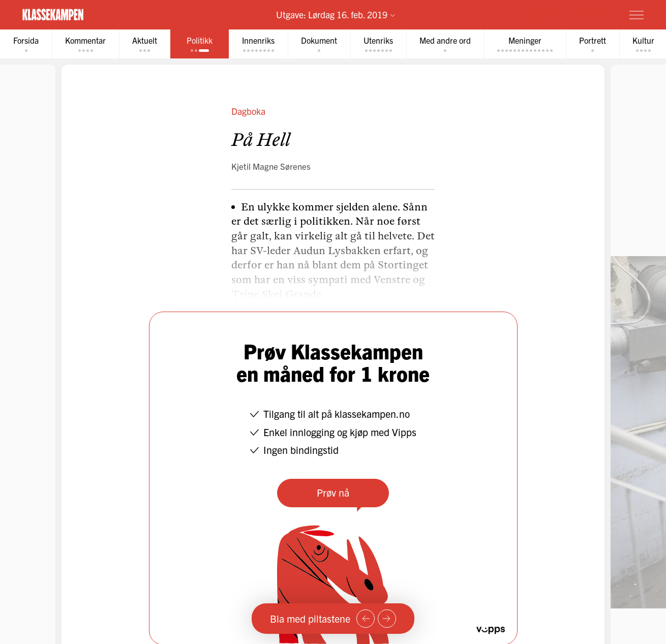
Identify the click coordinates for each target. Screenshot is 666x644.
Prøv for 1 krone (576, 14)
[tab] (26, 44)
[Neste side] (387, 619)
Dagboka (248, 111)
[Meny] (637, 15)
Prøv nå (333, 492)
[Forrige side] (366, 619)
